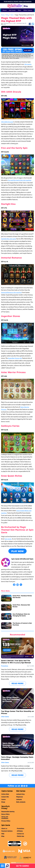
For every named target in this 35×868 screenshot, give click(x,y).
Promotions (5, 666)
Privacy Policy (6, 821)
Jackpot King (20, 794)
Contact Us (20, 834)
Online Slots (5, 794)
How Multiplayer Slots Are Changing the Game (21, 615)
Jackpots (19, 799)
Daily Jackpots (21, 802)
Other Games (28, 10)
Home (5, 10)
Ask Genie (12, 10)
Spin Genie (8, 539)
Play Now (17, 551)
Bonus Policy (5, 814)
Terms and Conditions (5, 817)
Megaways (20, 797)
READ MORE (18, 683)
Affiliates (20, 831)
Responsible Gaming (8, 811)
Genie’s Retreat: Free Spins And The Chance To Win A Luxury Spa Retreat (16, 662)
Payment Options (7, 831)
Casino (3, 799)
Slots (19, 10)
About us (4, 828)
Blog (8, 15)
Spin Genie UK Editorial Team (22, 559)
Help (3, 834)
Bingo (3, 802)
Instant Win (5, 797)
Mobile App (20, 836)
